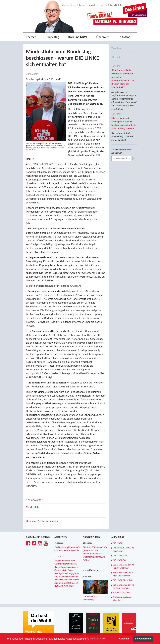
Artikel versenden (48, 521)
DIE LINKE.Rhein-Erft (123, 580)
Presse (82, 5)
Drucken (31, 521)
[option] (76, 624)
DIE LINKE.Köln (120, 560)
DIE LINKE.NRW (120, 556)
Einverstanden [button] (143, 639)
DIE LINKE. (118, 543)
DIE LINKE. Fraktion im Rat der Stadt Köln (123, 566)
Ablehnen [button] (124, 639)
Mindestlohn (33, 507)
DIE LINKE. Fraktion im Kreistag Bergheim (123, 586)
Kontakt (114, 5)
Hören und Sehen (68, 5)
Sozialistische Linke (122, 593)
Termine (104, 5)
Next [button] (138, 624)
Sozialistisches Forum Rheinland (123, 599)
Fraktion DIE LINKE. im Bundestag (123, 549)
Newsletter (93, 5)
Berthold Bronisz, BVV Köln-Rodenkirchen (123, 574)
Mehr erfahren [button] (98, 639)
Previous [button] (64, 624)
